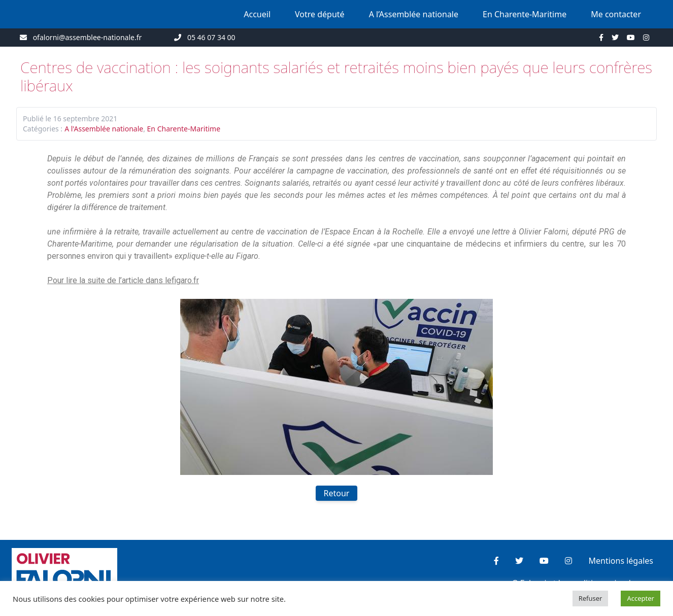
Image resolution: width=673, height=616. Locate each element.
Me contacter (616, 14)
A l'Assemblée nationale (104, 129)
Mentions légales (621, 561)
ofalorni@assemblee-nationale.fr (88, 37)
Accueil (257, 14)
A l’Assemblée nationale (414, 14)
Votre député (320, 14)
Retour (337, 493)
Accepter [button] (641, 598)
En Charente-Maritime (525, 14)
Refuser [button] (591, 598)
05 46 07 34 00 (211, 37)
